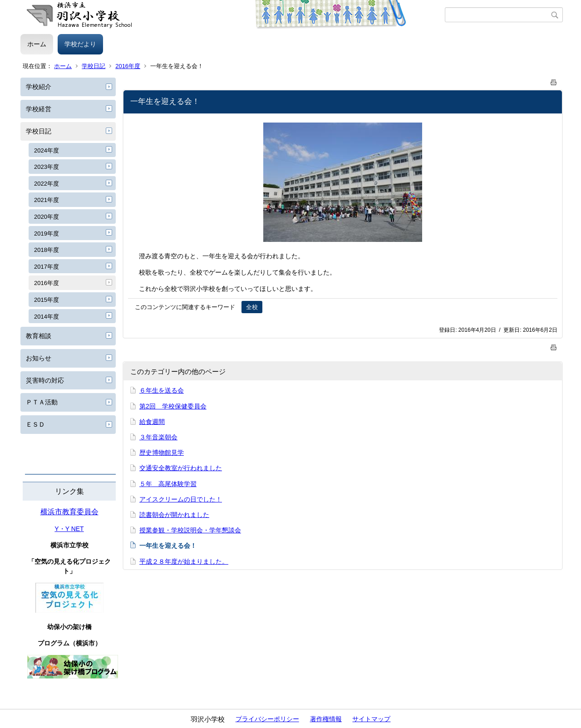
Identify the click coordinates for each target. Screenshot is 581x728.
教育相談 (39, 336)
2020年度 (47, 217)
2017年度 (47, 267)
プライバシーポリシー (267, 719)
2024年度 (47, 150)
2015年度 (47, 300)
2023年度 (47, 167)
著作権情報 (326, 719)
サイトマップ (371, 719)
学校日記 (94, 66)
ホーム (37, 44)
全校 (252, 307)
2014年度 (47, 317)
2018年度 (47, 250)
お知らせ (39, 358)
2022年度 (47, 184)
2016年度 (128, 66)
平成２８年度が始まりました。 (184, 561)
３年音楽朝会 (158, 437)
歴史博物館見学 (162, 453)
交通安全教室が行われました (181, 468)
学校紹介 (39, 87)
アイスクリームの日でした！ (181, 499)
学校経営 (39, 109)
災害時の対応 (45, 380)
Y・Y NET (69, 529)
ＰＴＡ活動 (42, 402)
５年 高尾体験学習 (168, 484)
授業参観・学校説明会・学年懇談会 (190, 530)
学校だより (80, 44)
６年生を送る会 (162, 390)
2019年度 (47, 234)
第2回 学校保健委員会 (173, 406)
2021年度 (47, 200)
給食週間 (152, 422)
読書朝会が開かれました (174, 515)
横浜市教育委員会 (69, 512)
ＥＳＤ (35, 424)
